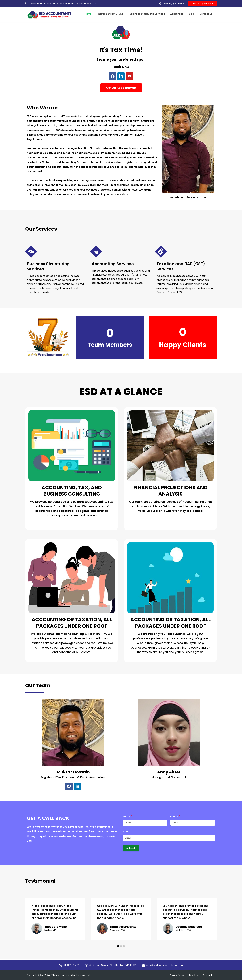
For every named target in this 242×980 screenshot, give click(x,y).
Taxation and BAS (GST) (114, 14)
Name (127, 817)
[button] (118, 946)
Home (92, 14)
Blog (193, 14)
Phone (174, 817)
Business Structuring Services (150, 14)
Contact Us (206, 14)
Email (126, 832)
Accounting (179, 14)
